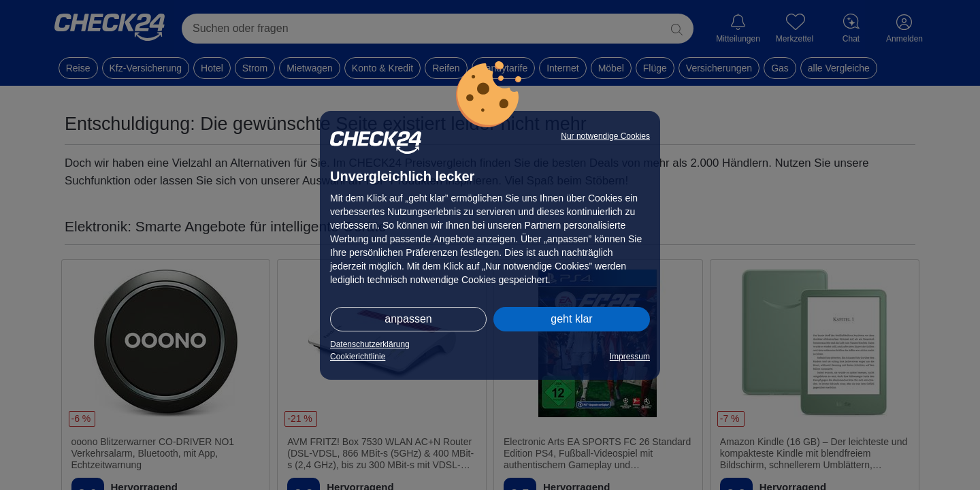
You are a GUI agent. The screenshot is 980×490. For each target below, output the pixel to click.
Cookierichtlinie (358, 357)
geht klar (571, 319)
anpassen (408, 319)
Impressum (630, 357)
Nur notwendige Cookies (605, 136)
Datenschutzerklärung (370, 344)
